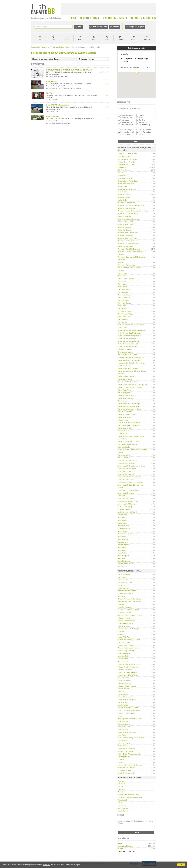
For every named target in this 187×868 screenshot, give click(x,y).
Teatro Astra (122, 548)
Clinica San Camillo (124, 230)
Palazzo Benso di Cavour (126, 621)
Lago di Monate (123, 808)
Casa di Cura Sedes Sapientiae (128, 219)
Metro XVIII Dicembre (125, 303)
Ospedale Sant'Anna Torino (127, 203)
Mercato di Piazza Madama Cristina (130, 599)
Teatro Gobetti (122, 553)
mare (40, 39)
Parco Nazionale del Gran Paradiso (130, 797)
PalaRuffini (121, 176)
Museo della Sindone (125, 428)
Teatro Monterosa (124, 561)
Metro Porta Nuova (124, 295)
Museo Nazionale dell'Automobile (129, 360)
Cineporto (121, 760)
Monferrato (121, 792)
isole (53, 39)
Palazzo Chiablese (124, 431)
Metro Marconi (123, 287)
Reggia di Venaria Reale (126, 773)
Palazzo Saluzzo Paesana (127, 686)
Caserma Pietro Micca (125, 623)
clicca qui (47, 865)
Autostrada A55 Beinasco (126, 463)
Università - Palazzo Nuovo (127, 265)
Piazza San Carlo (124, 643)
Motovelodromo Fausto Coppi (128, 181)
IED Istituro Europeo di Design (128, 610)
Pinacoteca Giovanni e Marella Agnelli (131, 358)
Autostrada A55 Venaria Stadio (128, 490)
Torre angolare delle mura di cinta (130, 719)
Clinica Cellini (122, 200)
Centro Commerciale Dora (127, 338)
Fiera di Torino (123, 192)
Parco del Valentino (124, 607)
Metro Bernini (122, 309)
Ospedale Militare (124, 197)
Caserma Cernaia (124, 653)
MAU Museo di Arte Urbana (127, 444)
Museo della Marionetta (126, 398)
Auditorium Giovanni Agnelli (127, 512)
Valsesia (120, 803)
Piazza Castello (123, 694)
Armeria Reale (123, 434)
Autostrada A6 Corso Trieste (127, 461)
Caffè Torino (122, 632)
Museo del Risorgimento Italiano (129, 406)
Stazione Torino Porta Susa (127, 162)
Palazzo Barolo (123, 420)
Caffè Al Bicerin (123, 721)
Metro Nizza (122, 284)
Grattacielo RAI (123, 662)
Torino (68, 47)
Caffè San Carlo (123, 656)
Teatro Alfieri (122, 537)
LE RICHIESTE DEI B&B (89, 18)
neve (80, 39)
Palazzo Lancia (123, 580)
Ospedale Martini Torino (126, 225)
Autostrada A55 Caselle (126, 499)
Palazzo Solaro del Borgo (126, 645)
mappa (116, 27)
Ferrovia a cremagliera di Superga (130, 765)
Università (121, 262)
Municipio (121, 691)
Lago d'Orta (122, 806)
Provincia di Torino (57, 47)
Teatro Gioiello (123, 515)
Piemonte (44, 47)
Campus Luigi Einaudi (125, 751)
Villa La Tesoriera (123, 678)
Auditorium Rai (123, 730)
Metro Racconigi (123, 300)
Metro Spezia (122, 276)
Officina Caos (122, 567)
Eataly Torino (122, 328)
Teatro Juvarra (123, 542)
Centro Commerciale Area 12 (128, 344)
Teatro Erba (122, 518)
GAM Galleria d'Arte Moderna (128, 382)
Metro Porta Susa (124, 298)
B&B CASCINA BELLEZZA (57, 105)
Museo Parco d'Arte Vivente (127, 355)
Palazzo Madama (124, 689)
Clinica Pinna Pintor (124, 216)
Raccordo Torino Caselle (126, 474)
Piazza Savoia (122, 702)
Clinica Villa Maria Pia (125, 246)
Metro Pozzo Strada (124, 317)
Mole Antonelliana (124, 724)
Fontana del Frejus (124, 683)
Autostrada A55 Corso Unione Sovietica (131, 466)
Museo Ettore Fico (124, 458)
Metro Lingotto (123, 273)
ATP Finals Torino (124, 170)
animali (147, 39)
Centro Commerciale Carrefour (128, 341)
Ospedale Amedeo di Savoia (127, 241)
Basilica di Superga (124, 770)
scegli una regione (137, 27)
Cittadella (121, 634)
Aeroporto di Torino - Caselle (128, 154)
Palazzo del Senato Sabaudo (128, 708)
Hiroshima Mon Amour (125, 352)
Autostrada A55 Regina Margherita (129, 477)
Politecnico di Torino (125, 583)
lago (94, 39)
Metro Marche (122, 322)
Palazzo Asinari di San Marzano (129, 664)
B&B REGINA (52, 82)
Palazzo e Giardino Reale (126, 713)
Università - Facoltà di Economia (129, 249)
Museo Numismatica (125, 379)
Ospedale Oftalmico (124, 227)
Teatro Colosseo (123, 526)
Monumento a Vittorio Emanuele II (129, 602)
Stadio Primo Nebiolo (125, 178)
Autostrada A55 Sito (124, 471)
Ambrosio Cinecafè (124, 613)
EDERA (49, 93)
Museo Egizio (122, 401)
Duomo (120, 716)
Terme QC (121, 596)
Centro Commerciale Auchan (127, 347)
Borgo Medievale (123, 588)
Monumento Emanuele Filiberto (128, 648)
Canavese (121, 781)
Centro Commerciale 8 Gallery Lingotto (131, 325)
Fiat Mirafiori (122, 577)
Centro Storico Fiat (124, 366)
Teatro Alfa (121, 558)
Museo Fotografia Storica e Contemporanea (133, 385)
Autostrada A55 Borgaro (126, 493)
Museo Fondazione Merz (126, 376)
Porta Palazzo (122, 740)
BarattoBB (35, 47)
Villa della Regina (124, 743)
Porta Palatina (122, 735)
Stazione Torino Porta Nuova (127, 159)
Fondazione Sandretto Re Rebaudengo (131, 363)
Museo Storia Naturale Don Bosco (129, 409)
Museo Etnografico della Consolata (130, 387)
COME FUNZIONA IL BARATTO (115, 18)
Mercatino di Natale (124, 349)
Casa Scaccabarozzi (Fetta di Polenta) (131, 738)
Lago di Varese (123, 811)
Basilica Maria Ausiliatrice (126, 749)
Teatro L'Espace (123, 556)
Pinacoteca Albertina (125, 412)
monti (67, 39)
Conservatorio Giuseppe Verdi (128, 534)
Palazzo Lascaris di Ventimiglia (128, 629)
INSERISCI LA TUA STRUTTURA (143, 18)
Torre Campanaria (124, 727)
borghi (120, 39)
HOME (74, 18)
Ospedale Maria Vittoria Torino (128, 233)
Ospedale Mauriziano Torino (127, 208)
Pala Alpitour (122, 167)
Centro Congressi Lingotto (127, 189)
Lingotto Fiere (122, 186)
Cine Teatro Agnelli (124, 509)
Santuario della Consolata (127, 732)
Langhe (120, 786)
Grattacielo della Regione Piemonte (130, 615)
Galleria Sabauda (124, 447)
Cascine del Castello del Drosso (129, 423)
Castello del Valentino (125, 594)
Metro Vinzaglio (123, 292)
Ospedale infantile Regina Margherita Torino (133, 211)
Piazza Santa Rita (124, 574)
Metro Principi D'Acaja (125, 314)
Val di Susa (122, 784)
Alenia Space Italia (124, 757)
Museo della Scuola (124, 417)
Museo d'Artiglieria (124, 393)
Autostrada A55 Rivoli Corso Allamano (131, 482)
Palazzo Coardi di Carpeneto (128, 667)
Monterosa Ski (123, 800)
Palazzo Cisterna (123, 659)
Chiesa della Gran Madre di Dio (129, 711)
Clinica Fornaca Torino (125, 222)
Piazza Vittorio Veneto (125, 697)
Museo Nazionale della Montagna (129, 404)
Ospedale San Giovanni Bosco (128, 244)
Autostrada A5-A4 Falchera (127, 504)
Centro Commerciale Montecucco (129, 333)
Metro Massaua (123, 319)
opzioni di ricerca (100, 27)
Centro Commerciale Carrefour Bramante (132, 330)
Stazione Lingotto (124, 157)
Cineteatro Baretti (124, 528)
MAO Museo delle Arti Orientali (128, 425)
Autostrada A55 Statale (126, 480)
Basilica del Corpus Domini (127, 700)
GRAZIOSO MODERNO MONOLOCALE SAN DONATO (69, 70)
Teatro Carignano (123, 545)
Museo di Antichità (124, 455)
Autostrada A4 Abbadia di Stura (128, 501)
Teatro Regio (122, 550)
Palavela (121, 173)
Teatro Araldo (122, 523)
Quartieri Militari (123, 705)
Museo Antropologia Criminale (128, 368)
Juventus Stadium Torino (126, 184)
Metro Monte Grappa (125, 311)
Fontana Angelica (124, 626)
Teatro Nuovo (122, 520)
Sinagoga (121, 604)
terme (107, 39)
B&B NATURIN (52, 117)
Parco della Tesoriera (125, 681)
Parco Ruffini (122, 585)
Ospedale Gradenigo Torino (127, 238)
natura (134, 39)
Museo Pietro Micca (124, 390)
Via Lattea (121, 789)
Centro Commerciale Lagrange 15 (129, 336)
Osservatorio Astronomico (126, 768)
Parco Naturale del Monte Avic (128, 795)
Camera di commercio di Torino (129, 640)
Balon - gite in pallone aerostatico (129, 754)
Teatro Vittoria (122, 531)
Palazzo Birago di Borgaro (127, 651)
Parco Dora (121, 762)
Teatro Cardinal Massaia (126, 564)
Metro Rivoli (122, 306)
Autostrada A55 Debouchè (127, 469)
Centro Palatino (123, 746)
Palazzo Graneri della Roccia (128, 675)
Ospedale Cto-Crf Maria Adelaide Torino (131, 206)
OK (181, 865)
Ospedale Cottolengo (125, 235)
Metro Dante (122, 281)
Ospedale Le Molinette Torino (128, 214)
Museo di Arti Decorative (126, 415)
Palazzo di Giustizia (124, 618)
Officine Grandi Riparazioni (127, 591)
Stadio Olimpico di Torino (126, 165)
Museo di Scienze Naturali (127, 396)
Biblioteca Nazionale (125, 670)
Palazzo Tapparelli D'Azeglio (127, 672)
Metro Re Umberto (124, 290)
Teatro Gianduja (123, 539)
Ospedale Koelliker (124, 195)
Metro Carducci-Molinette (126, 279)
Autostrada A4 (122, 496)
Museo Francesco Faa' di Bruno (129, 442)
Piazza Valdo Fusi (124, 637)
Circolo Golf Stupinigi (125, 507)
